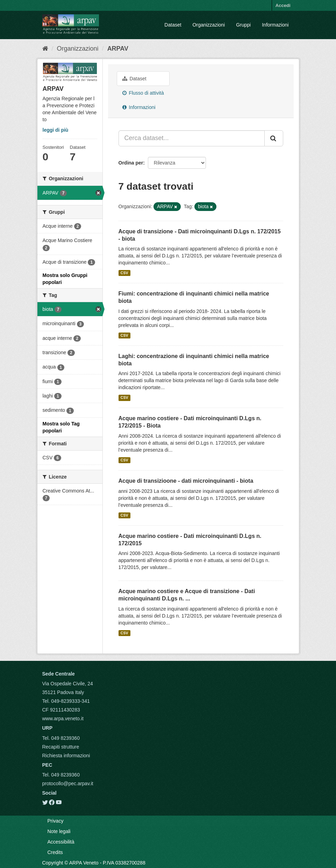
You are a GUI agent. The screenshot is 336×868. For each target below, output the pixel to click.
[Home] (45, 49)
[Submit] (274, 138)
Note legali (59, 831)
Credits (55, 852)
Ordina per (131, 163)
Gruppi (243, 25)
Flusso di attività (143, 93)
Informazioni (275, 25)
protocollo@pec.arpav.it (68, 783)
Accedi (283, 5)
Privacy (56, 821)
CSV (124, 273)
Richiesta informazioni (66, 756)
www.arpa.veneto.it (63, 719)
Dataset (173, 25)
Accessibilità (61, 842)
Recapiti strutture (61, 747)
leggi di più (56, 130)
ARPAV (118, 49)
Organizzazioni (209, 25)
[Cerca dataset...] (192, 138)
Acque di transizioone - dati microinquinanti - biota (186, 481)
